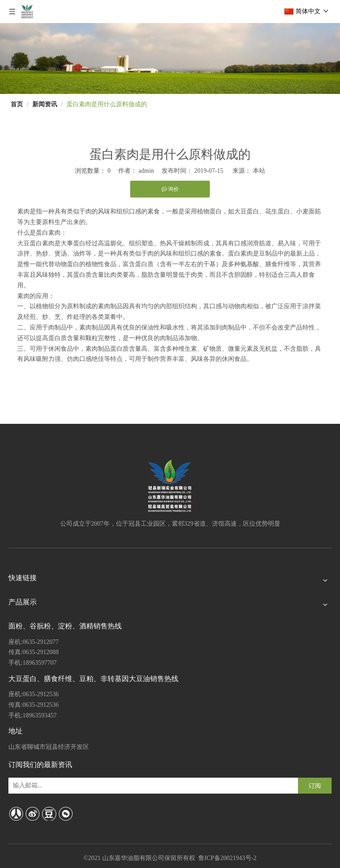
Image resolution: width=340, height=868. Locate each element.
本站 (259, 171)
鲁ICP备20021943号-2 (227, 858)
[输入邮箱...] (46, 786)
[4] (170, 58)
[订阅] (315, 786)
